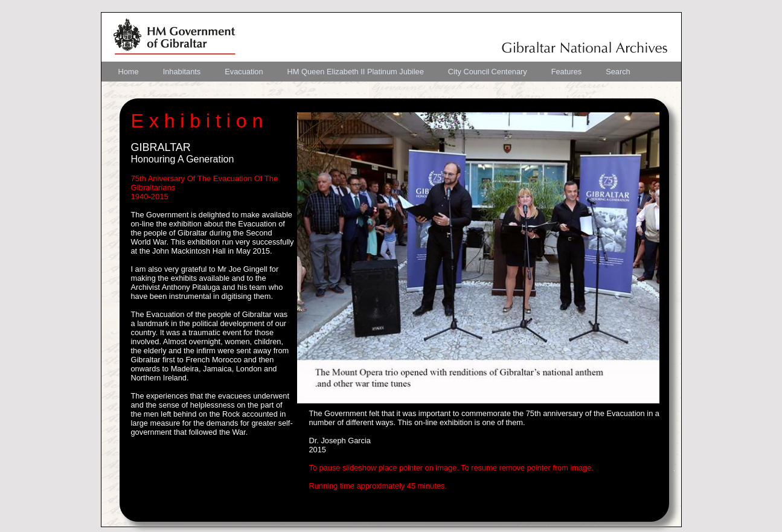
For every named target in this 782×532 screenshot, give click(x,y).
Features (567, 72)
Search (618, 72)
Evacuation (244, 72)
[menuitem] (129, 72)
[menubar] (374, 72)
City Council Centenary (488, 72)
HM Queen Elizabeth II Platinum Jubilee (356, 72)
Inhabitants (182, 72)
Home (129, 72)
